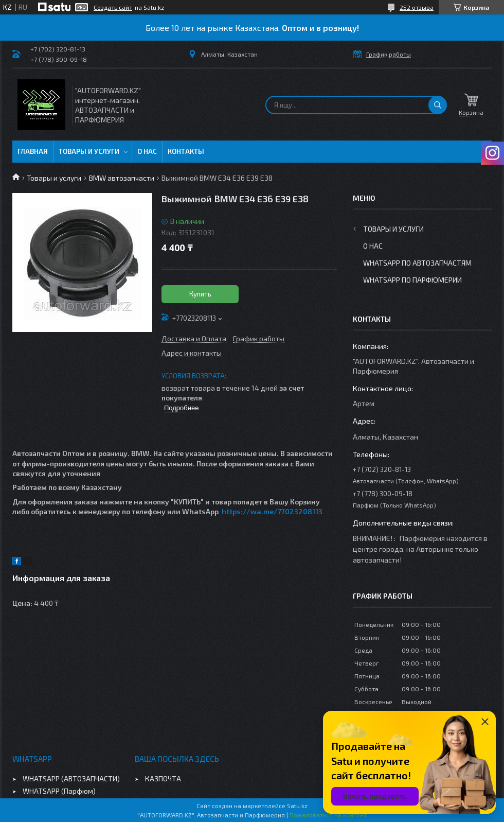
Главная (33, 151)
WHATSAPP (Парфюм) (59, 791)
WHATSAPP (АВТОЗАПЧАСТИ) (71, 779)
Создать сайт (113, 7)
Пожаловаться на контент (328, 815)
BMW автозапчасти (122, 178)
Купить (200, 294)
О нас (147, 151)
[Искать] (438, 105)
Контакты (186, 151)
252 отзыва (417, 7)
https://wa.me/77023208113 (272, 511)
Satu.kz (297, 806)
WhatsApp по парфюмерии (412, 280)
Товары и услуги (89, 151)
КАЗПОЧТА (163, 779)
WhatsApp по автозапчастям (417, 263)
